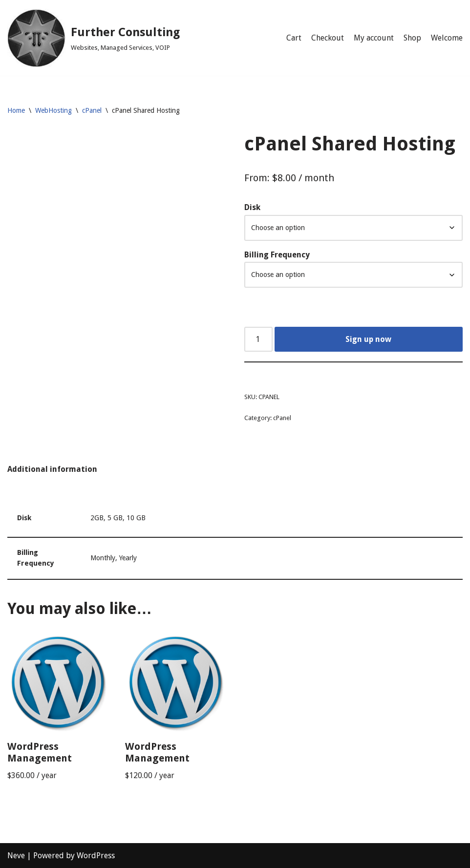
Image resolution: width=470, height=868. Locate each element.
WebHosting (53, 110)
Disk (252, 207)
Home (16, 110)
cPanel (92, 110)
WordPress (96, 856)
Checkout (328, 38)
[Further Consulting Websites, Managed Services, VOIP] (94, 38)
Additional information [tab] (52, 469)
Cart (294, 38)
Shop (412, 38)
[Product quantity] (258, 339)
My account (374, 38)
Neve (16, 856)
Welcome (447, 38)
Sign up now (368, 339)
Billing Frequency (277, 255)
